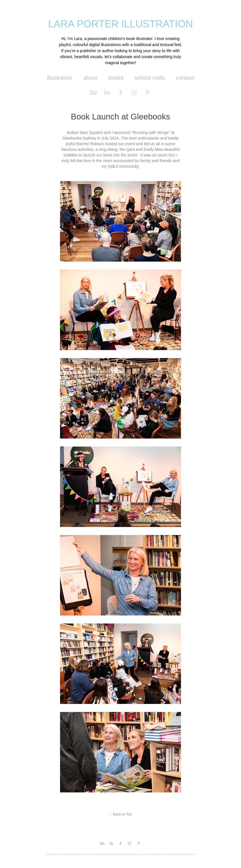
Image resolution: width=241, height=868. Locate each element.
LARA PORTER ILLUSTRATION (120, 24)
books (116, 78)
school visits (150, 78)
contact (185, 78)
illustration (60, 78)
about (90, 78)
